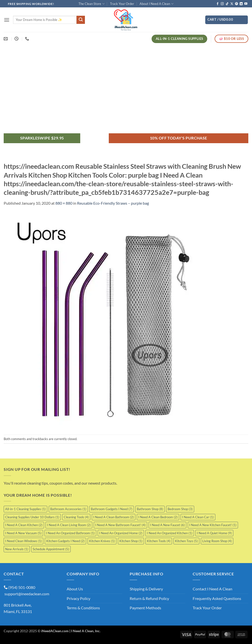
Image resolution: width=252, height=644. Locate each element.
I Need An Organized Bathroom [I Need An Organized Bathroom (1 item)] (70, 533)
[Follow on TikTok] (227, 4)
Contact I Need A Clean (213, 589)
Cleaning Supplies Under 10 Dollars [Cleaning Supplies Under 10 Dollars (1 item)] (32, 517)
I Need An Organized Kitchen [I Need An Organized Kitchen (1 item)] (170, 533)
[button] (7, 20)
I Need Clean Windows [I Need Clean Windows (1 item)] (24, 541)
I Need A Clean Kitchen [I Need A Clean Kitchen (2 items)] (24, 525)
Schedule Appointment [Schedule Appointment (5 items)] (51, 549)
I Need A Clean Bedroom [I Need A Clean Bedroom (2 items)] (158, 517)
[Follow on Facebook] (218, 4)
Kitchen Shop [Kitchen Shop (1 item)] (131, 541)
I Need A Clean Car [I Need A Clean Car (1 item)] (198, 517)
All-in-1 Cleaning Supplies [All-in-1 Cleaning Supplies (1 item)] (25, 509)
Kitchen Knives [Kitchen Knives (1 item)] (102, 541)
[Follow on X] (232, 4)
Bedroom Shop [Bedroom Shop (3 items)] (180, 509)
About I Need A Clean (156, 4)
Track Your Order (122, 4)
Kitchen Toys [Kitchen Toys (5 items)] (186, 541)
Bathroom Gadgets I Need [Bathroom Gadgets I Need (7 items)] (112, 509)
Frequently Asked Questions (217, 598)
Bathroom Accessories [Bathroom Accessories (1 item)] (68, 509)
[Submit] (81, 20)
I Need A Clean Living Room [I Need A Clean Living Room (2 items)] (69, 525)
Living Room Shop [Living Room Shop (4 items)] (217, 541)
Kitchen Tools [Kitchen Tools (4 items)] (159, 541)
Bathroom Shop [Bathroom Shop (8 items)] (150, 509)
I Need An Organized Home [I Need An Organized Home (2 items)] (121, 533)
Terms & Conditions (83, 608)
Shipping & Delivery (146, 589)
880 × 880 (64, 203)
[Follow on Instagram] (222, 4)
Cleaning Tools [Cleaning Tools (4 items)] (76, 517)
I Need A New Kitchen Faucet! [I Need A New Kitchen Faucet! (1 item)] (213, 525)
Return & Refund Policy (149, 598)
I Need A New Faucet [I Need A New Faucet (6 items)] (167, 525)
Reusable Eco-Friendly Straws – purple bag (113, 203)
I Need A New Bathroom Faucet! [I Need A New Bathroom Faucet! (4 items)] (120, 525)
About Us (75, 589)
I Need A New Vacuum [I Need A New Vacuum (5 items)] (23, 533)
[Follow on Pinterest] (236, 4)
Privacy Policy (79, 598)
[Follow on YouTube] (246, 4)
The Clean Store (91, 4)
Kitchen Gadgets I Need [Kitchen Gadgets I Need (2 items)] (65, 541)
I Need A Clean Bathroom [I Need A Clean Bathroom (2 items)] (114, 517)
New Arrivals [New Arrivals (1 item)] (17, 549)
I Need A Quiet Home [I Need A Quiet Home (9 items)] (214, 533)
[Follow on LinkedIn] (241, 4)
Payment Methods (145, 608)
